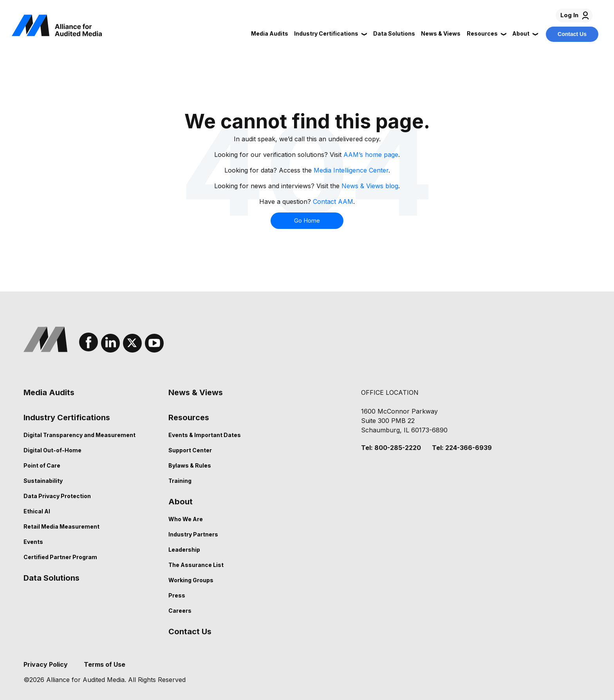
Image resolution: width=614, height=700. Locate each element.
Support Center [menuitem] (190, 450)
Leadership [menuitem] (184, 550)
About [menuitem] (181, 502)
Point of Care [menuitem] (42, 465)
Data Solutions (394, 33)
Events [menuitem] (33, 542)
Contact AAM (333, 202)
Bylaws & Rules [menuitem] (190, 465)
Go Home (307, 221)
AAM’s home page (371, 155)
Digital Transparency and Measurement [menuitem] (79, 435)
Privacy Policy (46, 664)
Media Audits (270, 33)
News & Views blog (370, 186)
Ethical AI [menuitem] (37, 511)
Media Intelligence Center (351, 170)
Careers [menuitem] (180, 611)
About (521, 33)
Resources (482, 33)
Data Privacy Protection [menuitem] (57, 496)
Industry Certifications (326, 33)
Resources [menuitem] (189, 417)
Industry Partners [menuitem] (193, 534)
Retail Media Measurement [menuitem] (61, 526)
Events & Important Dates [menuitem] (205, 435)
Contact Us (572, 34)
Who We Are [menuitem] (186, 519)
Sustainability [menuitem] (43, 481)
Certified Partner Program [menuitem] (60, 557)
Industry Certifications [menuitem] (67, 417)
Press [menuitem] (177, 595)
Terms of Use (105, 664)
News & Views (441, 33)
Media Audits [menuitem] (49, 392)
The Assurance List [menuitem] (196, 565)
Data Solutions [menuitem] (51, 578)
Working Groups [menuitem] (191, 580)
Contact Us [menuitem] (190, 632)
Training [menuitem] (180, 481)
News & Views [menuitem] (196, 392)
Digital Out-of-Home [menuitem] (52, 450)
